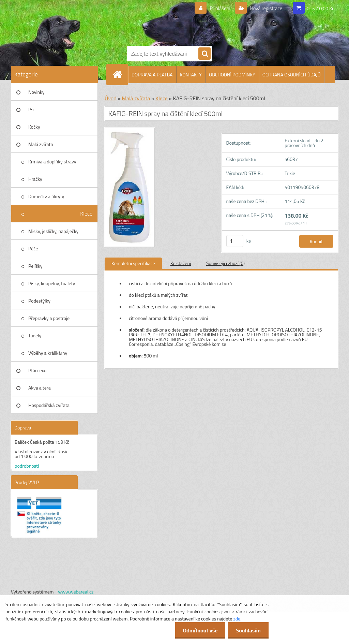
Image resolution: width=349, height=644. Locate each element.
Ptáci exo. (38, 370)
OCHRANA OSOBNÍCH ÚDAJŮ (292, 75)
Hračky (35, 179)
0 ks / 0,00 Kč (320, 8)
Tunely (35, 335)
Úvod (111, 98)
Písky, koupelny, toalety (52, 283)
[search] (204, 54)
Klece (86, 214)
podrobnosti (27, 466)
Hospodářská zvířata (49, 405)
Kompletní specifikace (133, 263)
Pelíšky (35, 266)
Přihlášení (216, 9)
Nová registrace (264, 9)
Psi (31, 109)
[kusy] (235, 241)
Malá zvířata (41, 144)
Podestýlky (39, 301)
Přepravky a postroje (49, 318)
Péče (33, 248)
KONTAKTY (191, 75)
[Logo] (181, 21)
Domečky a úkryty (46, 196)
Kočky (34, 127)
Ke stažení (181, 263)
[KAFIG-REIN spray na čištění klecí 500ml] (131, 130)
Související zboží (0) (225, 263)
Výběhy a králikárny (48, 353)
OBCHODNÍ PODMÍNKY (232, 75)
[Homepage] (120, 74)
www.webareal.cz (76, 592)
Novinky (36, 92)
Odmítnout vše (198, 630)
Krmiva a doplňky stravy (52, 162)
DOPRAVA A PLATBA (152, 75)
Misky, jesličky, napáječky (53, 231)
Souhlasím (248, 630)
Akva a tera (40, 388)
